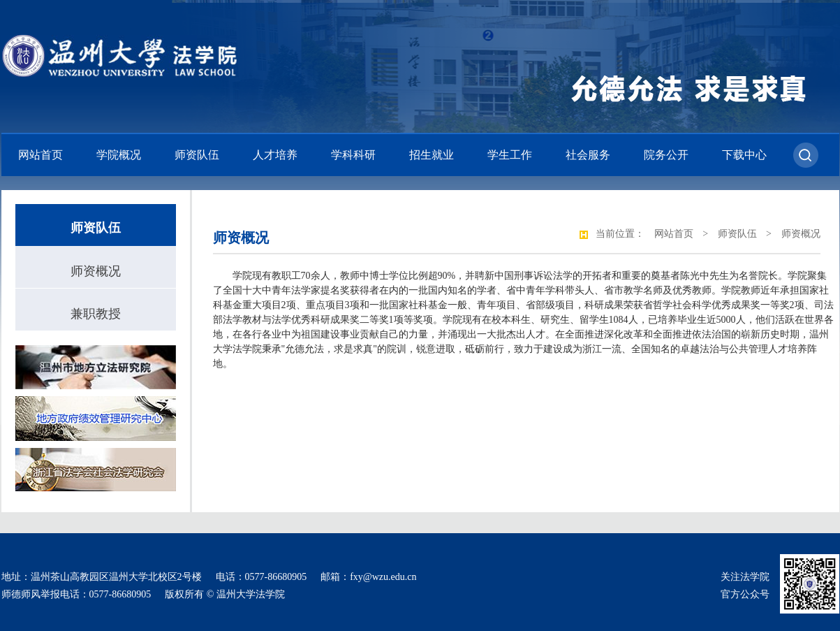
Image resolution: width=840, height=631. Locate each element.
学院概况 (119, 155)
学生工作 (510, 155)
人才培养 (275, 155)
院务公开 (666, 155)
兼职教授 (96, 314)
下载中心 (744, 155)
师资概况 (96, 271)
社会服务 (588, 155)
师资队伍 (197, 155)
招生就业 (432, 155)
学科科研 (353, 155)
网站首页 (40, 155)
